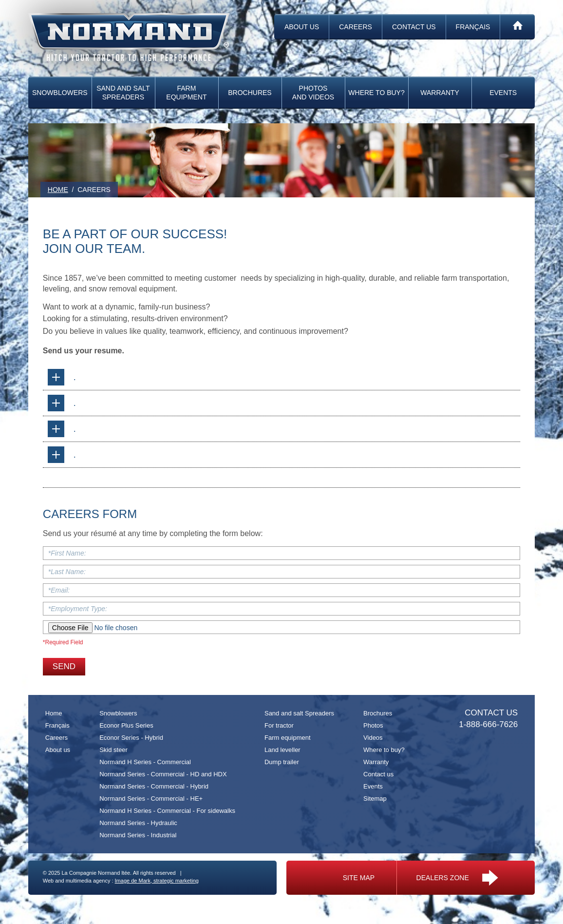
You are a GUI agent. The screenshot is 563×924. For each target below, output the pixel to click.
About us (302, 27)
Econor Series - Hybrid (131, 738)
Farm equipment (186, 93)
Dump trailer (282, 762)
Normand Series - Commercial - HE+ (151, 799)
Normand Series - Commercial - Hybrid (154, 786)
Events (503, 93)
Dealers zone (457, 878)
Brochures (250, 93)
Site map (359, 878)
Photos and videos (313, 93)
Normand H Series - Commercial (145, 762)
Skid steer (113, 750)
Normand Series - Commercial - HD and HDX (163, 774)
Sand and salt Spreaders (123, 93)
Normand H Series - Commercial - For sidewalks (167, 811)
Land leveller (282, 750)
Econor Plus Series (126, 725)
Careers (356, 27)
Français (473, 27)
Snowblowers (60, 93)
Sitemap (375, 799)
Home (54, 713)
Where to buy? (376, 93)
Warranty (440, 93)
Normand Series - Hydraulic (138, 823)
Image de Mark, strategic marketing (157, 881)
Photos (373, 725)
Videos (373, 738)
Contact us (414, 27)
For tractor (279, 725)
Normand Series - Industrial (138, 835)
